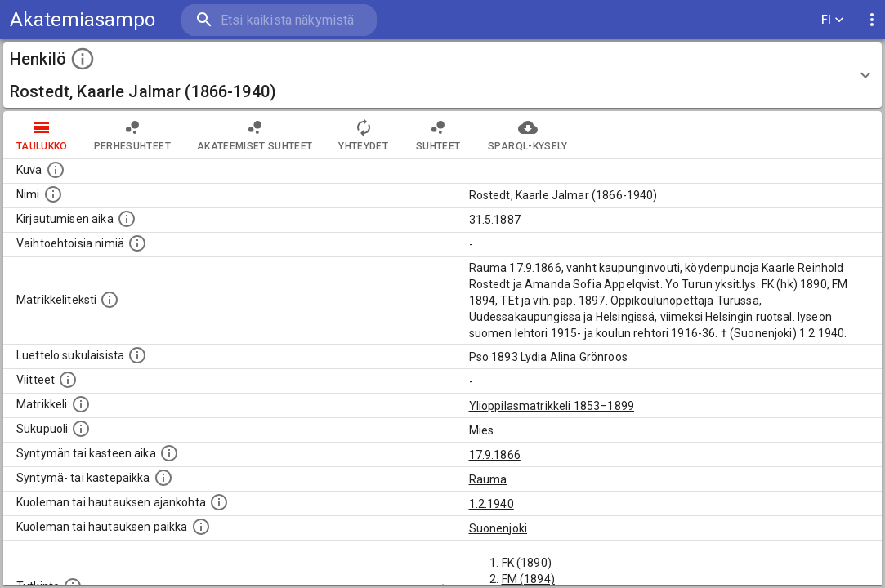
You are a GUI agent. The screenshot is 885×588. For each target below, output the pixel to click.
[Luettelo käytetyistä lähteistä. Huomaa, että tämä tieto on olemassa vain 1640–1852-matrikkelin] (68, 380)
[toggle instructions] (83, 59)
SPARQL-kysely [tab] (527, 135)
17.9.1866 (495, 455)
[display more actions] (872, 20)
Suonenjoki (498, 528)
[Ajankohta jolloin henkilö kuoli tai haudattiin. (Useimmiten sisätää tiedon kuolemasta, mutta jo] (219, 502)
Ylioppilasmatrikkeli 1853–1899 (552, 406)
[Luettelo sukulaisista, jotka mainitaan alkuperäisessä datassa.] (137, 355)
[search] (278, 20)
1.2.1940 (492, 504)
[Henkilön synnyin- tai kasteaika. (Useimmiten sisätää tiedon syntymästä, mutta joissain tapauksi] (169, 453)
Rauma (488, 479)
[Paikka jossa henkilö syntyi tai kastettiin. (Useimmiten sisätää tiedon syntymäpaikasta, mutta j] (163, 478)
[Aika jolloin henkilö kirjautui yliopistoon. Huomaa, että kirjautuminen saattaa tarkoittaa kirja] (127, 219)
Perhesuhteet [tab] (132, 135)
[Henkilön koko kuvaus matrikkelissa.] (110, 300)
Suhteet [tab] (438, 135)
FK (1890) (527, 563)
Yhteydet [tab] (363, 135)
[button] (442, 75)
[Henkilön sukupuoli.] (81, 429)
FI (833, 20)
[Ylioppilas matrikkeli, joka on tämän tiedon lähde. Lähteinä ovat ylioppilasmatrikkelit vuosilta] (81, 404)
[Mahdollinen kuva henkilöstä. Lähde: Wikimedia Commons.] (56, 170)
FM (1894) (528, 579)
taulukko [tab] (42, 135)
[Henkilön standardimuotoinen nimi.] (53, 194)
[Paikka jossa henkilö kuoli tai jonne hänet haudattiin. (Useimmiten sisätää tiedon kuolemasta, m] (201, 527)
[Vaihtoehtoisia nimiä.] (137, 243)
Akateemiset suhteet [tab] (255, 135)
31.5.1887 (495, 220)
